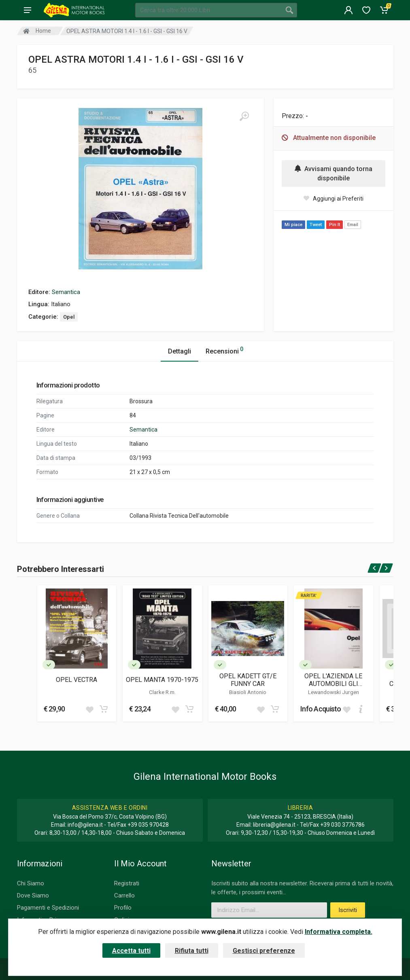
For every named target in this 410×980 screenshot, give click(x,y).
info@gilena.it (85, 825)
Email (353, 225)
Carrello (124, 895)
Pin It (335, 225)
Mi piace (293, 225)
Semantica (66, 292)
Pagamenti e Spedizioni (48, 908)
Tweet (316, 225)
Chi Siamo (31, 883)
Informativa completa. (339, 932)
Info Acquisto (321, 709)
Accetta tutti (131, 951)
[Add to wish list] (89, 709)
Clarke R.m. (162, 692)
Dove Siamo (33, 895)
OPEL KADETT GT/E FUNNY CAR (248, 680)
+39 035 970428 (148, 825)
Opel (69, 317)
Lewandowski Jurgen (334, 692)
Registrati (127, 883)
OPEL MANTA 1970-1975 (162, 680)
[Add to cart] (104, 709)
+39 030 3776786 (342, 825)
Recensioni (224, 350)
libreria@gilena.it (274, 825)
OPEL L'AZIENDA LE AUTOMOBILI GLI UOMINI (333, 680)
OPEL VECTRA (76, 680)
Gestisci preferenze (264, 951)
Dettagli (180, 351)
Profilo (123, 908)
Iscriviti (348, 910)
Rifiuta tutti (192, 951)
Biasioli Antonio (248, 692)
